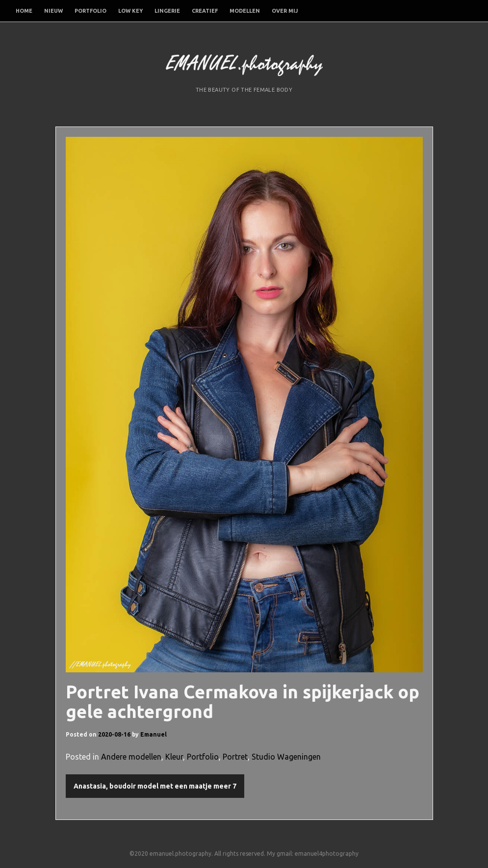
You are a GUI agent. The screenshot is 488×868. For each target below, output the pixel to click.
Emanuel (154, 734)
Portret (235, 757)
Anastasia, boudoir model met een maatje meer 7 (155, 786)
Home (24, 11)
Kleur (174, 757)
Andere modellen (131, 757)
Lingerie (167, 11)
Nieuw (53, 11)
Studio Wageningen (286, 757)
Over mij (285, 11)
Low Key (130, 11)
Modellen (245, 11)
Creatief (205, 11)
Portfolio (90, 11)
